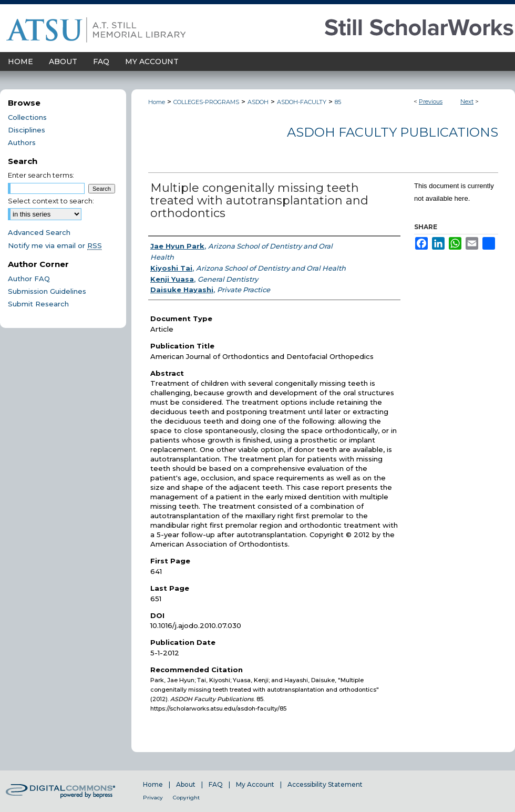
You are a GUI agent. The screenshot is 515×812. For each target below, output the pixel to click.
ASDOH (258, 102)
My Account (255, 784)
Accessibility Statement (325, 784)
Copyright (186, 798)
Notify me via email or (55, 245)
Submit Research (38, 304)
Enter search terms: (41, 175)
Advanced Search (39, 232)
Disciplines (27, 130)
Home (157, 102)
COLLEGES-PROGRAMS (206, 102)
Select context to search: (51, 201)
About (186, 784)
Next (467, 101)
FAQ (216, 784)
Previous (431, 101)
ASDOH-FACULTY (302, 102)
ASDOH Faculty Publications (393, 132)
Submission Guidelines (47, 291)
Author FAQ (29, 279)
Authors (22, 142)
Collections (27, 117)
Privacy (153, 798)
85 (338, 102)
